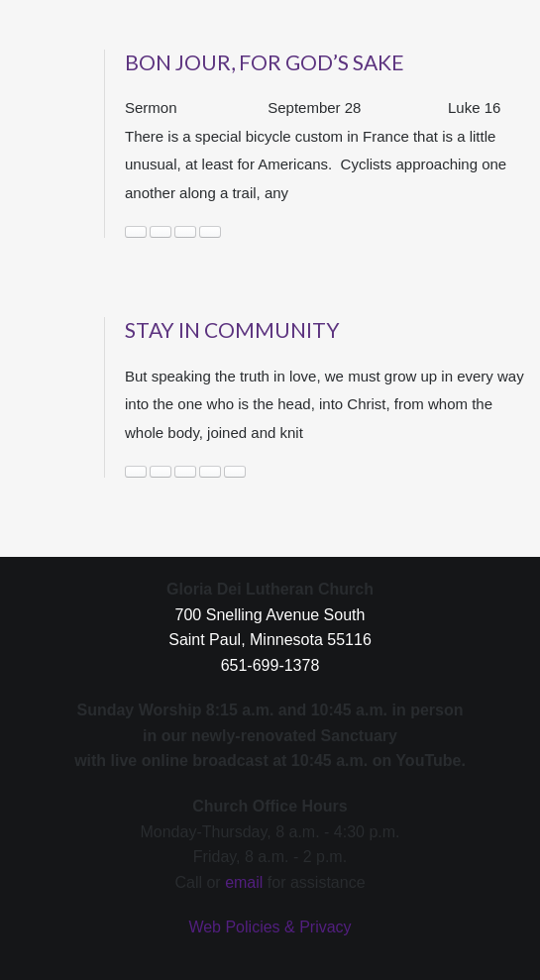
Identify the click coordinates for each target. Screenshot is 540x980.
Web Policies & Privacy (270, 927)
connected (185, 472)
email (244, 882)
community (136, 232)
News (210, 472)
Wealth (210, 232)
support (235, 472)
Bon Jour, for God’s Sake (265, 62)
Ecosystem (161, 232)
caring (136, 472)
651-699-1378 (270, 665)
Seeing (185, 232)
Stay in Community (232, 329)
